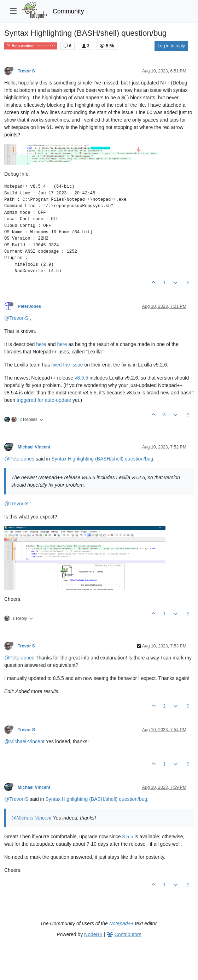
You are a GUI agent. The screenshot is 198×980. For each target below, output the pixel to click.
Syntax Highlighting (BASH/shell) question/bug (102, 459)
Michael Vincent (34, 447)
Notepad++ (121, 923)
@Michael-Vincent (24, 741)
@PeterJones (19, 459)
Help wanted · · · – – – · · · (31, 46)
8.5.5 (128, 837)
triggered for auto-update (44, 400)
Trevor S (26, 71)
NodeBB (93, 934)
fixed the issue (67, 365)
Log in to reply (171, 46)
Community (68, 11)
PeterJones (29, 306)
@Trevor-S (16, 318)
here (41, 344)
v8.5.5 (81, 378)
